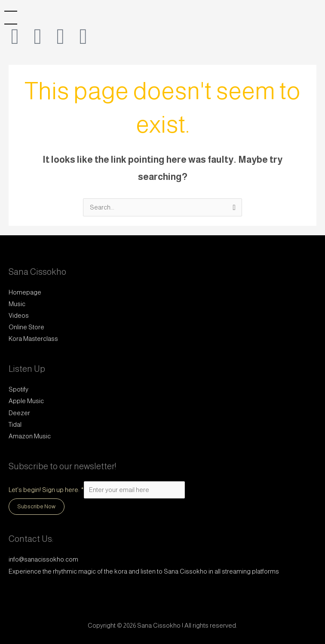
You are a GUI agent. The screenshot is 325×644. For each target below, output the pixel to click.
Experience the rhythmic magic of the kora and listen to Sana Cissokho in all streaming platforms (144, 571)
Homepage (25, 292)
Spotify (18, 389)
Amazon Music (30, 436)
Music (17, 304)
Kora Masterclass (33, 339)
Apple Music (26, 401)
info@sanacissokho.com (43, 559)
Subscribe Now (37, 506)
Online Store (26, 327)
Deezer (19, 413)
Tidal (15, 425)
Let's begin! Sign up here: (46, 490)
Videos (19, 316)
